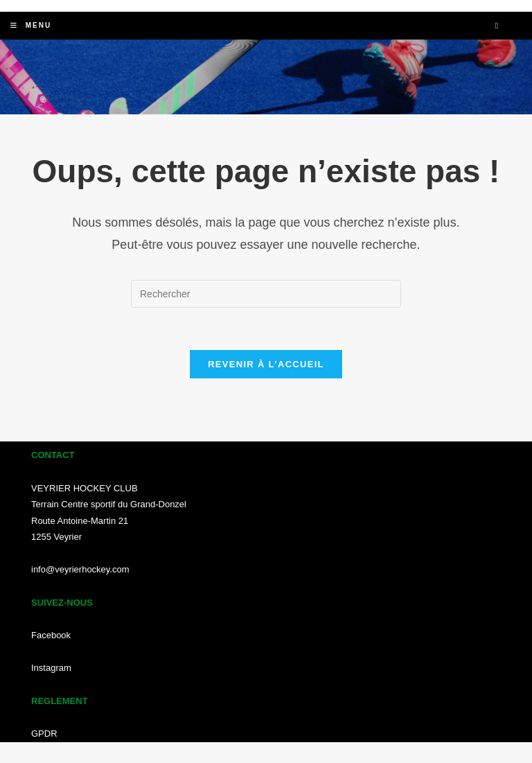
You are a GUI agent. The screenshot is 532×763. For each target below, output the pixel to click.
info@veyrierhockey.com (80, 569)
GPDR (44, 734)
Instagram (51, 668)
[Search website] (497, 26)
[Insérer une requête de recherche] (266, 294)
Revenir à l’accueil (266, 364)
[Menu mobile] (31, 25)
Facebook (51, 635)
